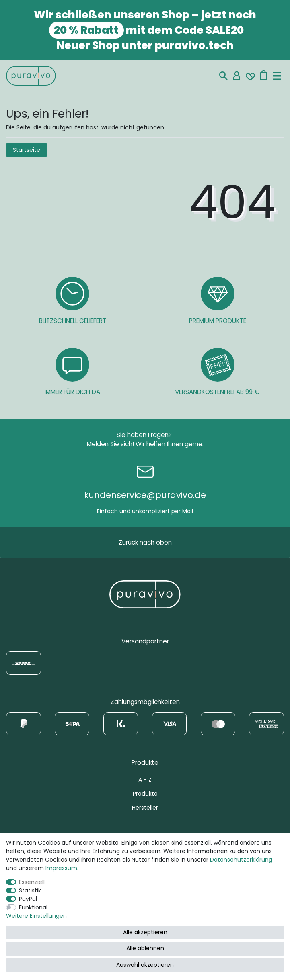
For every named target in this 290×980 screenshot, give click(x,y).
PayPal (28, 899)
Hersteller (145, 808)
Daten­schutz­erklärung (241, 860)
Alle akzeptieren (145, 932)
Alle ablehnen (145, 948)
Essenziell (32, 882)
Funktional (33, 907)
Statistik (30, 890)
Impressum (61, 868)
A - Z (145, 780)
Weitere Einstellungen (36, 916)
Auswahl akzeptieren (145, 965)
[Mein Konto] (237, 76)
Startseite (27, 150)
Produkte (145, 794)
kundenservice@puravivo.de (145, 495)
